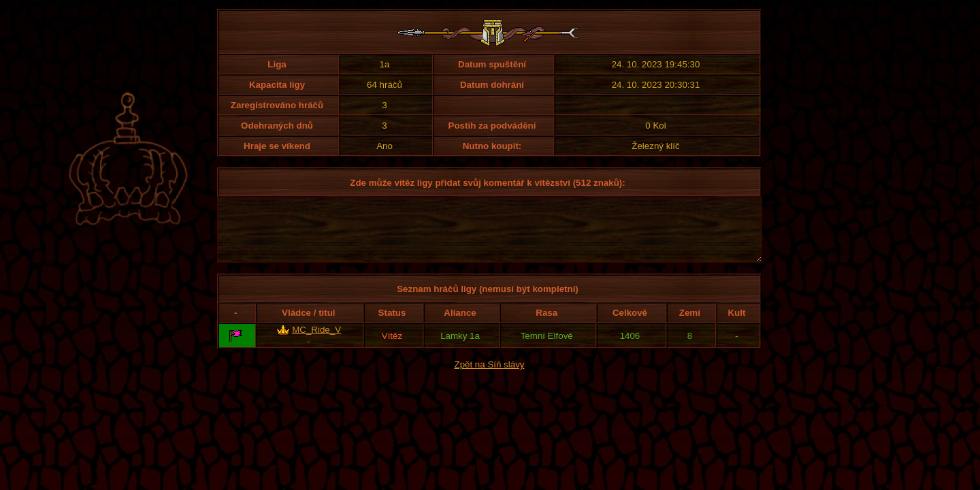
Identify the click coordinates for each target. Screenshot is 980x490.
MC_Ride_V (316, 342)
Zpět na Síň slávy (490, 377)
